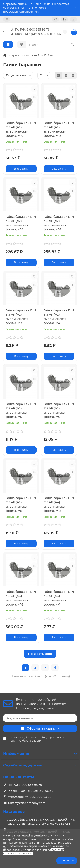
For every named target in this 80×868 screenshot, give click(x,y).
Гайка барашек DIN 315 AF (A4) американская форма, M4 (59, 598)
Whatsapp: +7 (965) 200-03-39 (30, 797)
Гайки (49, 55)
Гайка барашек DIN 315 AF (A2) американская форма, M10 (21, 129)
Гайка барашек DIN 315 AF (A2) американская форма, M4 (59, 317)
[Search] (52, 45)
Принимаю (67, 860)
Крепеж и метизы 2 (25, 55)
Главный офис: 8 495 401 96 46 (35, 34)
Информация (40, 754)
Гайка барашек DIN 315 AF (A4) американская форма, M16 (21, 598)
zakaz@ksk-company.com (27, 803)
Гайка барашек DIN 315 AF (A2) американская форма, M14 (21, 223)
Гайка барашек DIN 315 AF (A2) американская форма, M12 (59, 129)
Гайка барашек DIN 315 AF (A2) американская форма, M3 (21, 317)
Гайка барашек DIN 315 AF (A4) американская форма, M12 (59, 504)
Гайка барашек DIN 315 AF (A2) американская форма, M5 (21, 410)
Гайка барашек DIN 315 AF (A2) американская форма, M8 (21, 504)
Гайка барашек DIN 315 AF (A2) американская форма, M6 (59, 410)
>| (55, 668)
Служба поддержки (40, 765)
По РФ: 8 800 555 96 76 (29, 30)
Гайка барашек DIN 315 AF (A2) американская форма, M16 (59, 223)
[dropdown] (7, 19)
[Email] (40, 718)
